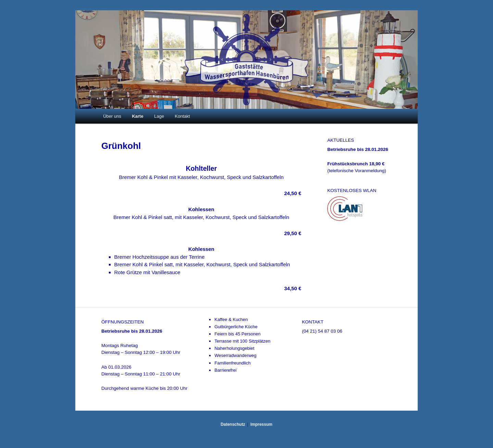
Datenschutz (233, 424)
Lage (159, 116)
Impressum (261, 424)
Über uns (112, 116)
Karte (137, 116)
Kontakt (182, 116)
